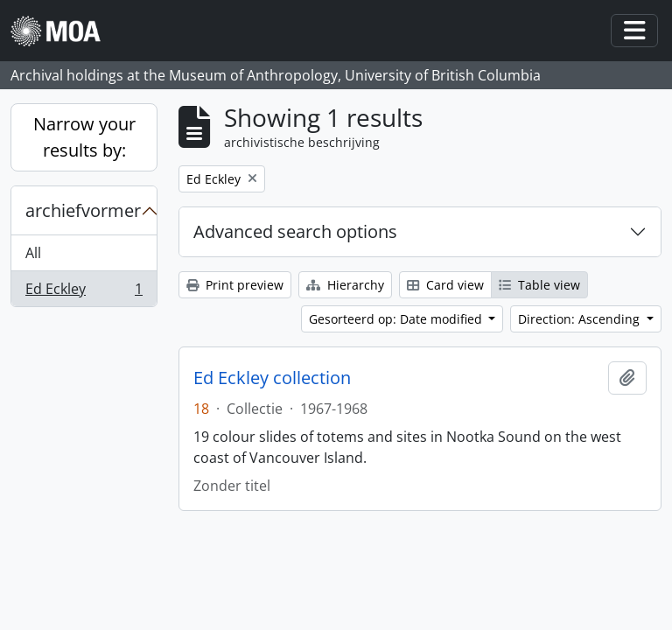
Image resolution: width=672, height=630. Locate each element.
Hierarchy (345, 285)
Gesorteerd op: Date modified (397, 319)
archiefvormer (83, 210)
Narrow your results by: (84, 137)
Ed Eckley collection (272, 378)
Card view (445, 285)
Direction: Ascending (581, 319)
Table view (539, 285)
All (33, 253)
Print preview (235, 285)
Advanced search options (295, 231)
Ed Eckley (84, 292)
